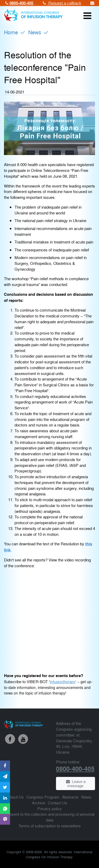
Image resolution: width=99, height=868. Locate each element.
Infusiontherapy (63, 682)
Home (11, 32)
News (35, 32)
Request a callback (62, 3)
